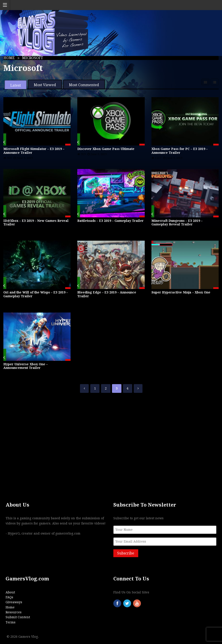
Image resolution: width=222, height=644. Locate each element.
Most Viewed (45, 85)
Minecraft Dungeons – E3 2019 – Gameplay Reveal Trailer (177, 223)
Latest (16, 85)
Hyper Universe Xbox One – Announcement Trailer (26, 366)
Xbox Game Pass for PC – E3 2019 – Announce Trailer (180, 151)
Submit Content (18, 617)
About (10, 592)
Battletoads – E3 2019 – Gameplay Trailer (110, 221)
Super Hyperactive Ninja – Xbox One (181, 292)
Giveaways (14, 602)
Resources (14, 612)
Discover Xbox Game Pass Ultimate (106, 149)
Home (9, 58)
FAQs (9, 597)
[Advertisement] (111, 439)
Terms (11, 622)
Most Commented (84, 85)
